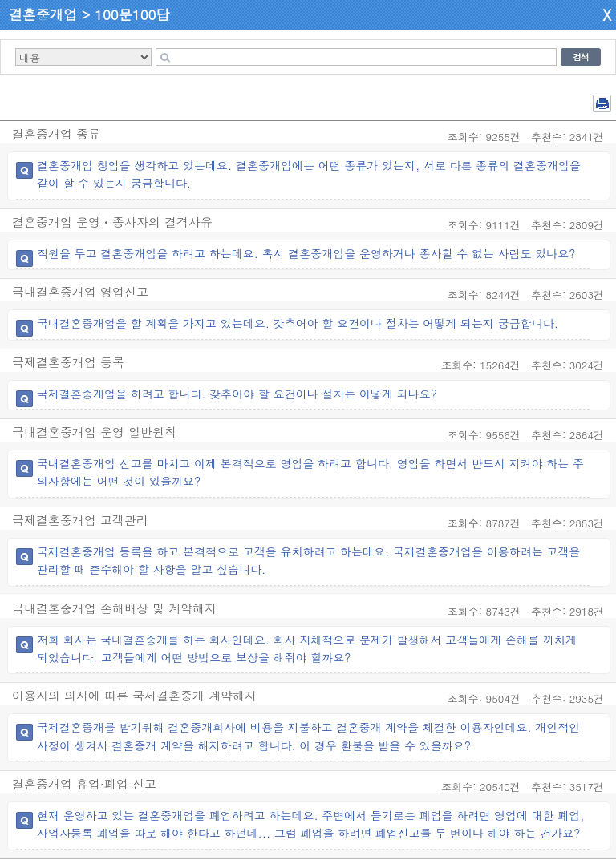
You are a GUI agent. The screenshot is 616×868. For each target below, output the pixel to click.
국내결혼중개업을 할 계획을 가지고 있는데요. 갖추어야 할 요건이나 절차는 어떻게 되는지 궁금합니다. (298, 323)
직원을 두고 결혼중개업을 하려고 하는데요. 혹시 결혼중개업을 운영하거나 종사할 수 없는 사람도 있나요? (306, 253)
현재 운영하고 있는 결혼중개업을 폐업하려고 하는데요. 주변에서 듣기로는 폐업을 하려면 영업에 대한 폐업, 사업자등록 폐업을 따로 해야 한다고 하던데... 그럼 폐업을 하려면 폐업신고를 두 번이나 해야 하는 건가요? (311, 824)
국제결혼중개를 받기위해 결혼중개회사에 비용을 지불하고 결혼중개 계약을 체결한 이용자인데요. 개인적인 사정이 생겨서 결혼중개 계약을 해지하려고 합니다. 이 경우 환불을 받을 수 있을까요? (308, 736)
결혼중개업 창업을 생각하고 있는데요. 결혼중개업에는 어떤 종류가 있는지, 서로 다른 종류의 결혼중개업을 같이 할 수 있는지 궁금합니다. (309, 174)
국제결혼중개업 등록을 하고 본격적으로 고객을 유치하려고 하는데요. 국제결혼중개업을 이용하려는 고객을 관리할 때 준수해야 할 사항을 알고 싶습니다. (308, 560)
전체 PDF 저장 (602, 103)
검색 (581, 57)
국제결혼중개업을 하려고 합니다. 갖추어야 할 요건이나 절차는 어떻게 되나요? (237, 394)
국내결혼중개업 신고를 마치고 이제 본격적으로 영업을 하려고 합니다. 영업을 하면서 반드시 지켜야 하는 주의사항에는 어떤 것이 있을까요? (310, 472)
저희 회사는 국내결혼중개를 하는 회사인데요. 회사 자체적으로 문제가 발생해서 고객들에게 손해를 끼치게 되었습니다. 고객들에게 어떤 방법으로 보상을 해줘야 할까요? (307, 648)
